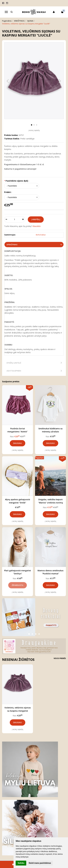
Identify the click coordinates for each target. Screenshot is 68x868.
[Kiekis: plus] (23, 219)
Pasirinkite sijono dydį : (17, 181)
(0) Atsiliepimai (14, 371)
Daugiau (18, 443)
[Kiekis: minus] (6, 219)
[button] (29, 634)
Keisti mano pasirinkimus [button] (40, 863)
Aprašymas (12, 245)
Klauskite (37, 226)
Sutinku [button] (21, 863)
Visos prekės (60, 658)
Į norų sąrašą (34, 130)
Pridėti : (8, 192)
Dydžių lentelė (14, 363)
